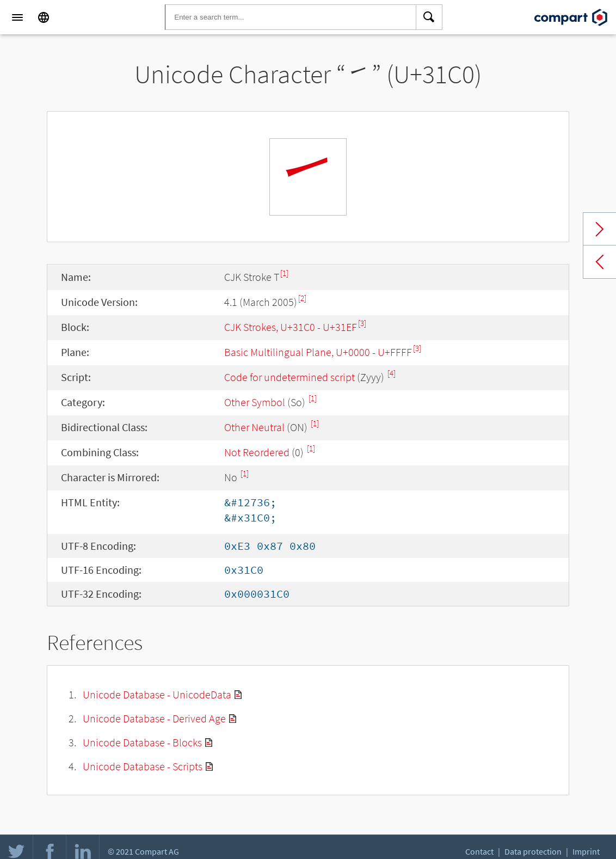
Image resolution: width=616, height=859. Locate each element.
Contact (479, 851)
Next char (600, 229)
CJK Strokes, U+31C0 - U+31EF (291, 327)
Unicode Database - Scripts (143, 766)
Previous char (600, 262)
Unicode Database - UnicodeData (157, 694)
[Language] (44, 17)
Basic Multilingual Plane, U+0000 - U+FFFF (318, 352)
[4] (392, 373)
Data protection (533, 851)
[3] (362, 323)
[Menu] (17, 17)
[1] (284, 273)
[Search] (429, 17)
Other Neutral (254, 427)
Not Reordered (257, 452)
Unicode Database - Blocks (142, 742)
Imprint (586, 851)
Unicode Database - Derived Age (154, 718)
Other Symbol (255, 402)
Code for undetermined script (289, 377)
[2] (302, 298)
